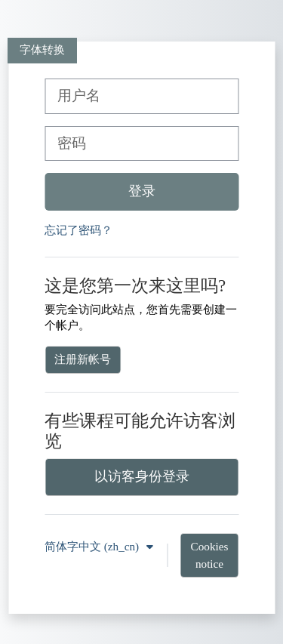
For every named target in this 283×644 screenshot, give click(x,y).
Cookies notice (210, 555)
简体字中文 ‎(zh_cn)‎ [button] (93, 546)
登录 (142, 191)
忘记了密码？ (78, 230)
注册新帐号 (83, 359)
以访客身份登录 (142, 476)
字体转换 (42, 49)
